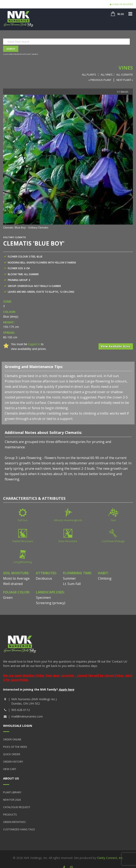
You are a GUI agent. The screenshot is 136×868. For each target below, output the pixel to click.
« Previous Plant (100, 80)
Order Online (12, 739)
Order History (13, 762)
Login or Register (121, 4)
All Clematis (125, 75)
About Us (11, 778)
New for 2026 (12, 800)
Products (10, 814)
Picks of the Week (15, 747)
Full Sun (23, 520)
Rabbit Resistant (23, 541)
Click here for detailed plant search (21, 54)
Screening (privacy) (51, 603)
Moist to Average (16, 578)
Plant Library (12, 792)
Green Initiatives (14, 822)
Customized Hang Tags (19, 829)
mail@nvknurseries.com (27, 716)
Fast (113, 520)
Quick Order (12, 754)
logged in (34, 344)
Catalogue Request (17, 807)
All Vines (107, 75)
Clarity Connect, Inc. (110, 858)
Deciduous (44, 578)
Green (8, 598)
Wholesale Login (18, 726)
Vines (126, 68)
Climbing (105, 578)
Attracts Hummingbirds (68, 520)
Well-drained (13, 584)
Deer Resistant (68, 541)
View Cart (10, 769)
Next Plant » (125, 80)
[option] (68, 162)
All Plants (89, 75)
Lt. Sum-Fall (72, 584)
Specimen (43, 598)
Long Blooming (23, 562)
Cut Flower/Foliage (113, 541)
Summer (69, 578)
